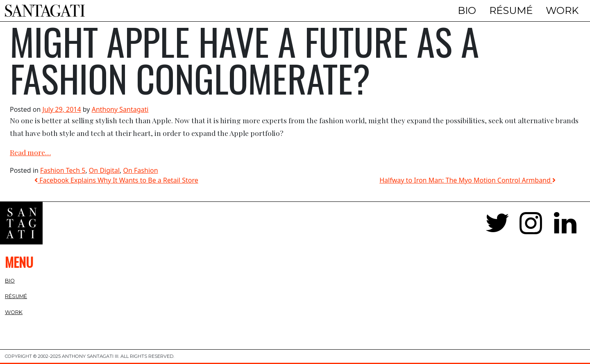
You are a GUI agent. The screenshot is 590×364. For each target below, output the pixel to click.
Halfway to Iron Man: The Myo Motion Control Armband (467, 180)
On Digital (104, 170)
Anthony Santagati (120, 109)
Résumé (511, 10)
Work (562, 10)
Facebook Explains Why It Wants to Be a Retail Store (116, 180)
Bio (467, 10)
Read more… (30, 152)
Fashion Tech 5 (63, 170)
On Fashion (141, 170)
